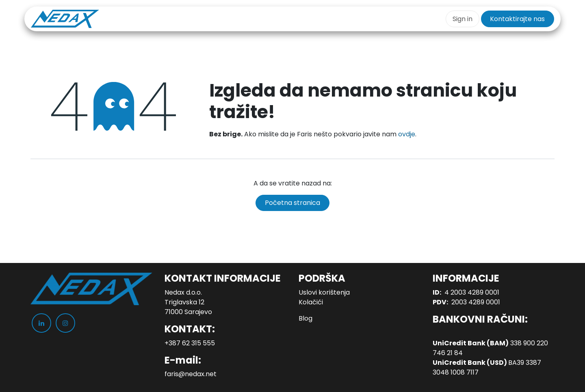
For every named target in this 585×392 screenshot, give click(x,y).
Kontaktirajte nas (517, 19)
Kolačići (311, 302)
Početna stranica (292, 203)
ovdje (407, 134)
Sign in (463, 19)
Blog (305, 318)
